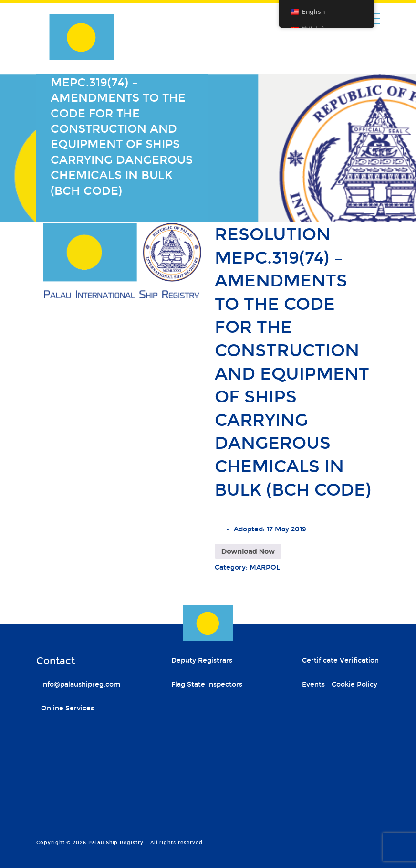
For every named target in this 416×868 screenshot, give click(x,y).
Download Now (248, 551)
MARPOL (265, 567)
